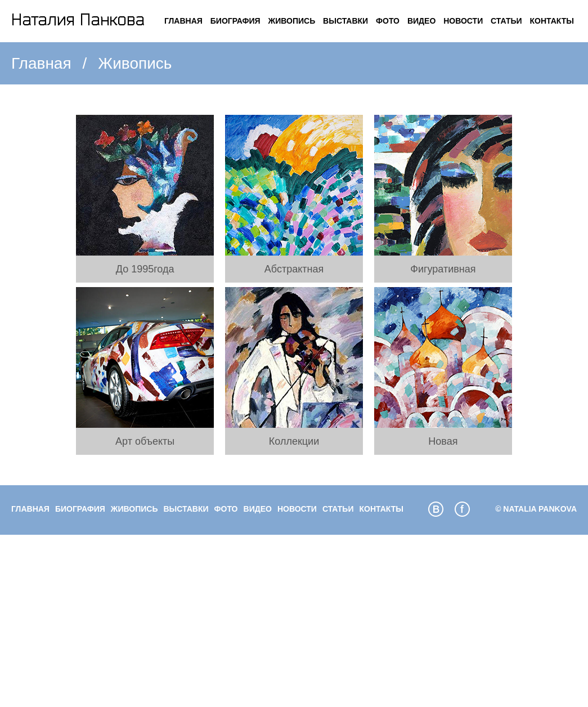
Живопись (292, 21)
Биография (235, 21)
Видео (421, 21)
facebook (462, 509)
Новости (463, 21)
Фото (388, 21)
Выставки (345, 21)
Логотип (78, 21)
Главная (183, 21)
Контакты (552, 21)
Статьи (506, 21)
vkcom (436, 509)
